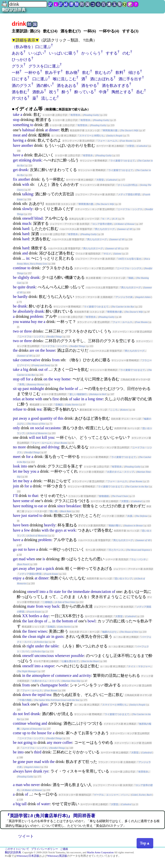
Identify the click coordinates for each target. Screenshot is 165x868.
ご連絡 (64, 849)
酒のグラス (22, 86)
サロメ (107, 254)
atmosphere (41, 675)
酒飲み (38, 92)
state (57, 592)
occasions (53, 428)
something (21, 125)
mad (22, 559)
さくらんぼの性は (128, 185)
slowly (28, 209)
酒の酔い (44, 86)
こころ (114, 410)
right (30, 646)
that (35, 496)
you (16, 322)
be (15, 277)
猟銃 (131, 278)
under (39, 646)
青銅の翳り (115, 526)
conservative (30, 360)
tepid (42, 695)
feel (27, 714)
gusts (59, 636)
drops (39, 621)
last (31, 621)
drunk (37, 160)
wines (42, 631)
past (26, 389)
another (27, 145)
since (61, 506)
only (16, 428)
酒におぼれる (102, 79)
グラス (18, 66)
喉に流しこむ (65, 79)
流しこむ (49, 98)
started (33, 515)
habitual (29, 130)
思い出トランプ (123, 579)
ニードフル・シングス (130, 209)
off (23, 379)
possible (77, 656)
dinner (54, 130)
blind (39, 218)
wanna (25, 322)
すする (112, 53)
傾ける (134, 73)
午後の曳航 (25, 700)
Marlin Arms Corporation (100, 852)
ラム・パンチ (139, 559)
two (16, 331)
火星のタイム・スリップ (120, 472)
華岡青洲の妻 (110, 130)
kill (44, 437)
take (16, 114)
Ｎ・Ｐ (106, 219)
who (27, 785)
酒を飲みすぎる (116, 86)
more (22, 447)
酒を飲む (20, 92)
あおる (18, 53)
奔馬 (22, 384)
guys (59, 530)
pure (30, 762)
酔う (66, 92)
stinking (25, 160)
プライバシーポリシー (45, 849)
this (61, 418)
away (23, 418)
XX (25, 616)
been (25, 525)
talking (28, 194)
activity (85, 675)
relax (17, 399)
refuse (18, 409)
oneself (28, 218)
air (48, 636)
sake (77, 399)
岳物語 (59, 405)
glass (44, 704)
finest (32, 631)
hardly (23, 297)
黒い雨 (54, 511)
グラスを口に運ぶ (44, 66)
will (32, 437)
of (46, 369)
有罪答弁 (75, 115)
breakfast (74, 506)
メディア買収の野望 (129, 194)
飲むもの (103, 73)
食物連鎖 (104, 496)
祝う (53, 92)
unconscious (44, 656)
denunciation (101, 592)
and (24, 135)
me (40, 322)
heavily (50, 525)
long (91, 399)
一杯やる (32, 73)
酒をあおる (67, 86)
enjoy (17, 578)
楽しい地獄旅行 (78, 394)
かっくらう (91, 53)
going (28, 742)
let (15, 471)
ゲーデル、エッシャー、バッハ (111, 795)
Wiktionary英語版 (57, 856)
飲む (86, 73)
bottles (34, 616)
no (15, 447)
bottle (69, 389)
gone (21, 762)
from (56, 360)
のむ (126, 53)
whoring (34, 723)
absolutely (26, 311)
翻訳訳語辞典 (14, 10)
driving (53, 447)
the (15, 350)
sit (15, 389)
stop (16, 120)
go (15, 549)
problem (36, 316)
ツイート (26, 836)
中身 (103, 92)
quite (22, 287)
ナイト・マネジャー (139, 666)
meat (17, 135)
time (99, 399)
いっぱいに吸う (63, 53)
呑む (140, 92)
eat (41, 506)
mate (31, 606)
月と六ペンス (116, 550)
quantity (46, 418)
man (19, 785)
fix (15, 179)
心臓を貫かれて (70, 661)
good (35, 418)
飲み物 (71, 73)
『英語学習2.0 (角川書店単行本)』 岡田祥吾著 (50, 816)
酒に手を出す (130, 79)
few (27, 530)
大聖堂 (130, 146)
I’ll (15, 496)
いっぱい (36, 53)
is (44, 559)
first (56, 399)
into (24, 466)
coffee (67, 742)
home (66, 379)
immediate (82, 592)
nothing (27, 506)
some (25, 501)
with (26, 184)
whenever (62, 656)
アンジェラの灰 (124, 297)
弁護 (130, 516)
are (32, 350)
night (41, 636)
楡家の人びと (110, 632)
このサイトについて (17, 849)
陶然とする (121, 92)
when (31, 559)
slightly (24, 277)
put (15, 418)
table (54, 646)
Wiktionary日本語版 (28, 856)
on (37, 350)
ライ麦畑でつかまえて (123, 161)
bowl (92, 621)
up (20, 389)
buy (34, 322)
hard (26, 229)
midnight (37, 389)
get (15, 160)
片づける (20, 98)
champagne (49, 685)
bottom (67, 621)
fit (51, 592)
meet (17, 457)
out (41, 369)
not (38, 437)
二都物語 (47, 602)
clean (32, 636)
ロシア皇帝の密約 (102, 224)
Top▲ (145, 843)
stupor (49, 666)
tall (24, 804)
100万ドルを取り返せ (130, 259)
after (31, 568)
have (17, 145)
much (27, 223)
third (38, 752)
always (18, 771)
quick (50, 568)
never (35, 785)
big (26, 369)
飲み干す (53, 73)
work (72, 530)
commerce (64, 675)
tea (39, 409)
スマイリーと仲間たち (92, 136)
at (47, 130)
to (32, 125)
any (50, 742)
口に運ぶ (40, 79)
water (46, 804)
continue (20, 268)
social (40, 428)
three (28, 331)
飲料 (119, 73)
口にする (20, 79)
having (18, 140)
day (46, 616)
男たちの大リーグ (105, 229)
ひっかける (22, 60)
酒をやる (89, 86)
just (24, 515)
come (17, 733)
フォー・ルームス (107, 141)
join (16, 486)
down (27, 695)
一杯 (16, 73)
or (21, 331)
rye (46, 771)
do (15, 714)
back (56, 606)
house (50, 350)
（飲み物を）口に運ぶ (31, 47)
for (28, 379)
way (57, 379)
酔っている (84, 92)
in (28, 258)
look (16, 466)
